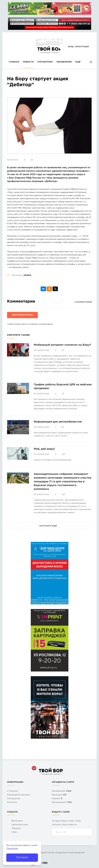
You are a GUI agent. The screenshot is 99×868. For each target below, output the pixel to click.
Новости (28, 62)
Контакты (12, 802)
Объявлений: (62, 791)
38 (63, 394)
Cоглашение (14, 799)
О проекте (12, 791)
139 (63, 454)
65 (32, 160)
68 (62, 427)
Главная (14, 62)
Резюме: (57, 799)
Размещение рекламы (19, 795)
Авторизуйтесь (22, 315)
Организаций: (62, 802)
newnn (27, 275)
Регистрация (82, 47)
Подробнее (12, 849)
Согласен (22, 857)
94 (63, 350)
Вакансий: (59, 795)
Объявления (64, 62)
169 (63, 495)
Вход (71, 47)
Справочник (45, 62)
